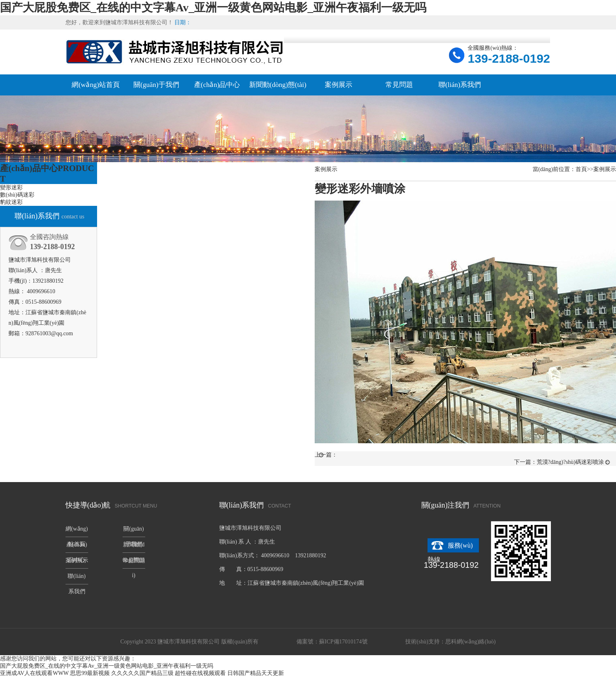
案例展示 (339, 85)
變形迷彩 (11, 187)
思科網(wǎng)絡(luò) (471, 642)
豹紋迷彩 (11, 202)
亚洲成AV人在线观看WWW (34, 673)
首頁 (581, 169)
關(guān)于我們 (156, 85)
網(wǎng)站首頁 (96, 85)
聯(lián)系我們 (460, 85)
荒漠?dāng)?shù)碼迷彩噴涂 (570, 462)
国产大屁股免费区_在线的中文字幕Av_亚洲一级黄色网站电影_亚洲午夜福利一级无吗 (213, 7)
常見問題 (399, 85)
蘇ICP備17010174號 (343, 642)
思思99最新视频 (90, 673)
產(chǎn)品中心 (217, 85)
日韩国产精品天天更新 (256, 673)
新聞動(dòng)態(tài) (278, 85)
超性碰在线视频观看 (200, 673)
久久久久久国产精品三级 (142, 673)
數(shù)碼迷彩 (17, 195)
